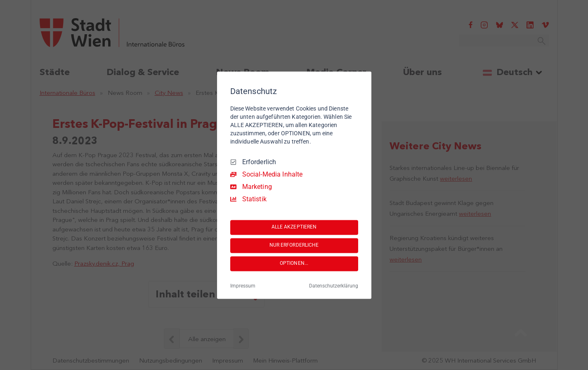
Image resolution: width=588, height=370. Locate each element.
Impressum (243, 286)
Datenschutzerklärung (334, 286)
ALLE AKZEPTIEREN (294, 227)
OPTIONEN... (294, 264)
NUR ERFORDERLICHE (294, 245)
